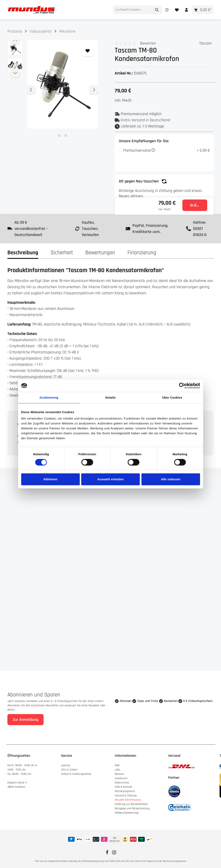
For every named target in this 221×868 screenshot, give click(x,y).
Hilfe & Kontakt (123, 787)
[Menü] (167, 10)
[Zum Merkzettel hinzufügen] (88, 51)
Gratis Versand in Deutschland (145, 120)
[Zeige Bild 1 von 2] (59, 136)
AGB (117, 765)
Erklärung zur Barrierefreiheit (131, 804)
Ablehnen (50, 479)
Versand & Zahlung (126, 796)
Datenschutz (122, 783)
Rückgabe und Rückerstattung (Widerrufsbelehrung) (132, 811)
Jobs (117, 770)
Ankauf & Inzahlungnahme (77, 774)
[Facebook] (108, 854)
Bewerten (148, 43)
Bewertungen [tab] (100, 253)
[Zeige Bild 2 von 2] (66, 136)
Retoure (119, 774)
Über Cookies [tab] (172, 397)
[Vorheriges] (31, 90)
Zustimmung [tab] (49, 397)
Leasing (65, 765)
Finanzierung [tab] (142, 253)
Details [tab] (111, 397)
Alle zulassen (171, 479)
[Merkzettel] (177, 10)
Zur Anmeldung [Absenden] (25, 720)
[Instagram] (114, 854)
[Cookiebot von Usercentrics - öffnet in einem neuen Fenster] (182, 386)
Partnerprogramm (125, 791)
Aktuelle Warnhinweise (128, 800)
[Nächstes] (94, 90)
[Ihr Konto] (186, 10)
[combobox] (133, 10)
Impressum (121, 778)
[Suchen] (157, 10)
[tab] (23, 253)
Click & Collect (70, 770)
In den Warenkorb (199, 205)
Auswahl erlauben (110, 479)
